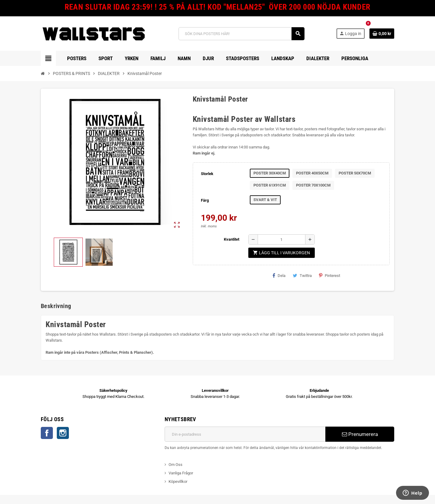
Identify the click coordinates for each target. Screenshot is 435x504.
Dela (279, 275)
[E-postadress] (245, 434)
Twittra (302, 275)
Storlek (207, 174)
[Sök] (242, 34)
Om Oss (176, 465)
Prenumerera (360, 434)
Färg (205, 200)
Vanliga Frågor (181, 473)
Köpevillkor (178, 481)
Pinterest (330, 275)
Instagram (63, 433)
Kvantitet (232, 239)
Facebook (47, 433)
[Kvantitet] (282, 239)
